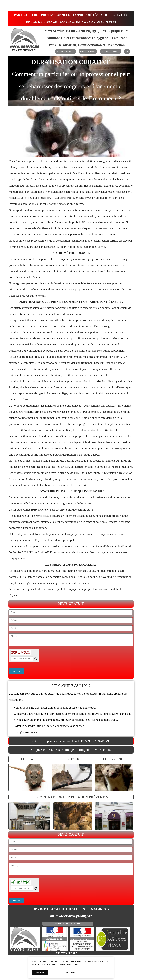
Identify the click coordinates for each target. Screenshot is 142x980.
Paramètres (70, 972)
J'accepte (40, 972)
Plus (127, 51)
